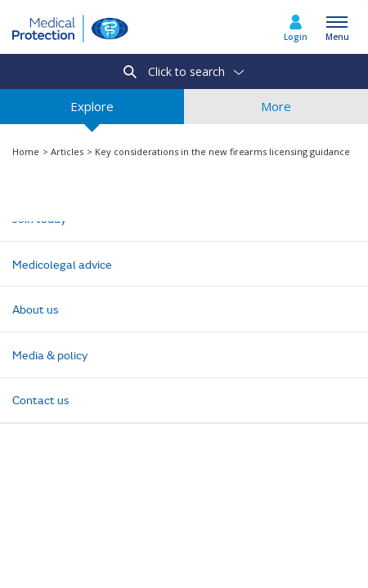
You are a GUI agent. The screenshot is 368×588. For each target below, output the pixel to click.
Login (296, 37)
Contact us (41, 400)
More (276, 111)
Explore (92, 111)
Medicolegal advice (62, 264)
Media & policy (50, 355)
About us (36, 309)
